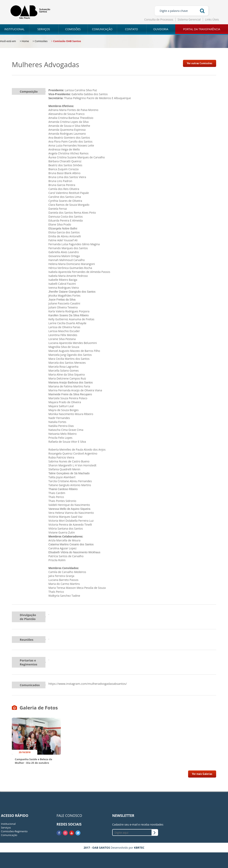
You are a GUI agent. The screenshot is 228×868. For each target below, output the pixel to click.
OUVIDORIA (161, 29)
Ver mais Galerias (202, 774)
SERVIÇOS (44, 29)
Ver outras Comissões (200, 63)
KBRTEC (139, 848)
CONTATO (131, 29)
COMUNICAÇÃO (102, 29)
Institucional (8, 824)
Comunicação (9, 835)
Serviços (6, 828)
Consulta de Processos (159, 19)
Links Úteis (212, 19)
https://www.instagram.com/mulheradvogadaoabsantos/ (88, 684)
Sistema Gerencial (189, 19)
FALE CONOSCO (69, 815)
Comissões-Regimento (14, 831)
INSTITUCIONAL (14, 29)
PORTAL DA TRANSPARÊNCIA (202, 29)
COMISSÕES (73, 29)
